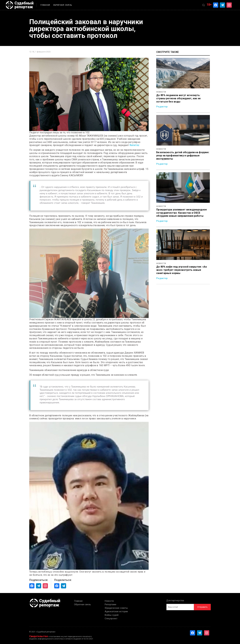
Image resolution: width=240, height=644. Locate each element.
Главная (45, 5)
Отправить (202, 607)
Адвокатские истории (116, 611)
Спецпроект (111, 618)
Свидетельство (39, 636)
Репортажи (110, 604)
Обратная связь (63, 5)
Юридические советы (116, 608)
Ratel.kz (134, 145)
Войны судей (112, 615)
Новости (109, 601)
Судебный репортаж (19, 5)
